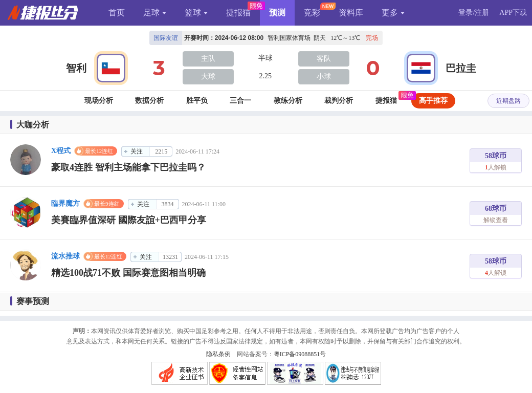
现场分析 (99, 101)
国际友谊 (166, 38)
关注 (137, 151)
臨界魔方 (65, 203)
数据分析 (149, 101)
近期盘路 (508, 101)
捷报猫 (238, 13)
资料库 (351, 13)
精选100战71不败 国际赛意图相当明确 (128, 273)
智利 (76, 68)
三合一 (240, 101)
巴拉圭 (461, 68)
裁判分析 (339, 101)
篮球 (196, 13)
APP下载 (513, 13)
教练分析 (288, 101)
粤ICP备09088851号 (300, 354)
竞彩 (312, 13)
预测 (277, 13)
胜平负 (197, 101)
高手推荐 (433, 101)
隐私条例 (218, 354)
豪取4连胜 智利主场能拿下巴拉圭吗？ (128, 167)
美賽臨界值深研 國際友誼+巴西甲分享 (129, 220)
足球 (155, 13)
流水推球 (65, 256)
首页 (117, 13)
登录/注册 (474, 13)
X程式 (61, 151)
